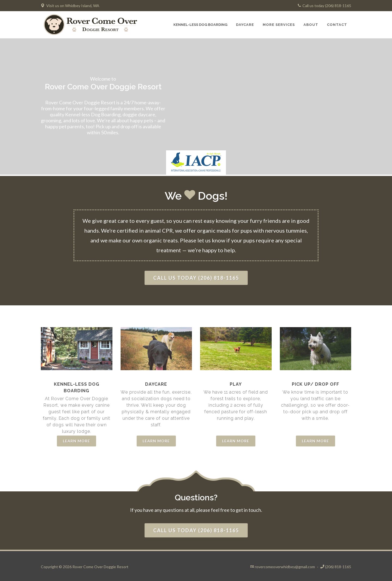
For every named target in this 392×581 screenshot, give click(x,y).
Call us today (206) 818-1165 (324, 6)
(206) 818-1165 (338, 567)
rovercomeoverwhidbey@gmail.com (285, 567)
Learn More (76, 441)
